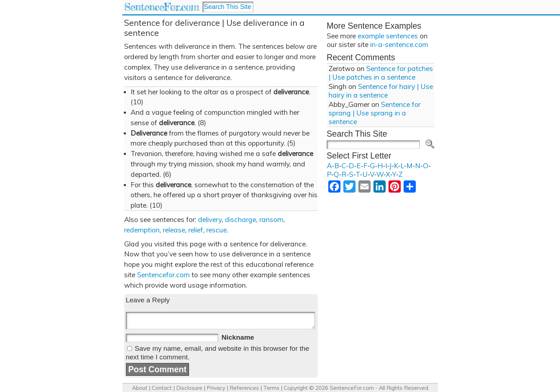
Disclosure (189, 388)
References (244, 388)
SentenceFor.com (162, 7)
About (140, 388)
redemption (142, 230)
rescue (217, 230)
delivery (210, 219)
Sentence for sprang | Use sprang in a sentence (375, 113)
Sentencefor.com (163, 275)
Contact (162, 388)
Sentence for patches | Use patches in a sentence (381, 73)
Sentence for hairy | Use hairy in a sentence (381, 91)
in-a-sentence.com (399, 44)
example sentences (388, 36)
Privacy (216, 388)
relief (196, 230)
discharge (241, 219)
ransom (271, 219)
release (174, 230)
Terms (271, 388)
